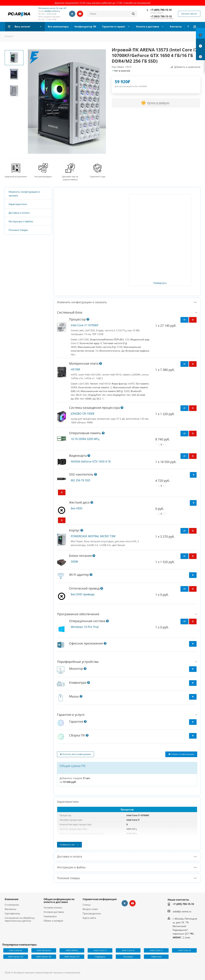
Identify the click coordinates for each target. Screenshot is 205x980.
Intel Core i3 (100, 950)
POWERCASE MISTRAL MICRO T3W (93, 536)
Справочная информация (100, 899)
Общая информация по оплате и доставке (59, 901)
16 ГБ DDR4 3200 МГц (85, 439)
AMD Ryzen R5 (44, 957)
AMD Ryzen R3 (16, 957)
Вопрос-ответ (90, 909)
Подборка (100, 957)
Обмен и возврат (53, 921)
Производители (92, 913)
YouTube (80, 14)
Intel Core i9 (184, 950)
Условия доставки (54, 912)
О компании (12, 905)
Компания (11, 899)
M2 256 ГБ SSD (80, 480)
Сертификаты (12, 913)
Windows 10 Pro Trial (85, 627)
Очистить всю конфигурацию (75, 754)
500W (74, 561)
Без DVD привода (83, 594)
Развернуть (160, 283)
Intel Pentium (44, 950)
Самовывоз (50, 916)
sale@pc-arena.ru (52, 11)
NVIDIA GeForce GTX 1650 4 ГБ (91, 461)
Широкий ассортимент (16, 177)
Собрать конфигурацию (181, 754)
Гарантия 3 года (97, 177)
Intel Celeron (16, 950)
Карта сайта (89, 918)
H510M (75, 369)
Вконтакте (72, 14)
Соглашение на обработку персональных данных (20, 919)
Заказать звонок (189, 14)
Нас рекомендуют (43, 177)
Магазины (11, 909)
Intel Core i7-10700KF (85, 325)
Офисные (156, 957)
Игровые (128, 957)
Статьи (87, 905)
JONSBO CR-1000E (83, 413)
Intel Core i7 (156, 950)
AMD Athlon (72, 950)
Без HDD (77, 508)
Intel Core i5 (128, 950)
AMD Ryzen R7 (72, 957)
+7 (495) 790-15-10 (161, 10)
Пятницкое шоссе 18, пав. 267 (52, 8)
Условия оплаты (53, 907)
